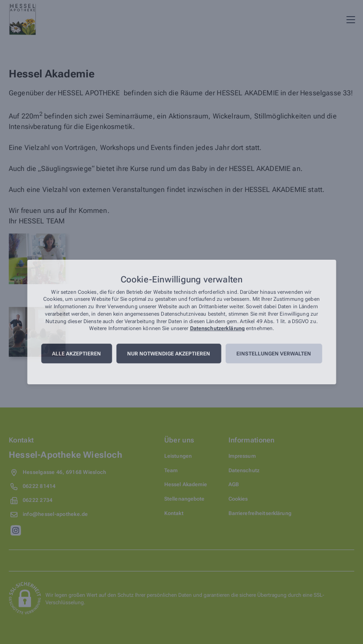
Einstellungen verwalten (274, 354)
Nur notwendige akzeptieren (169, 354)
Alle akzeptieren (76, 354)
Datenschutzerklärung (217, 329)
